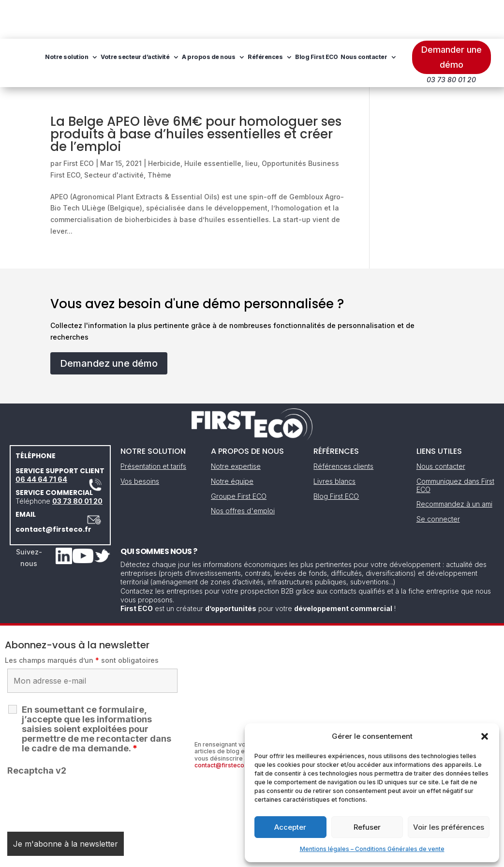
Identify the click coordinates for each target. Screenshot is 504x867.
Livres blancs (334, 442)
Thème (159, 136)
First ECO (79, 125)
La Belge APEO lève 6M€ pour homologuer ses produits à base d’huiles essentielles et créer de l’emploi (196, 95)
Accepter (290, 827)
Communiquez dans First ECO (455, 447)
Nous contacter (173, 55)
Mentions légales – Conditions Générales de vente (372, 849)
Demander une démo (452, 18)
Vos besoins (140, 442)
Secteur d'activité (114, 136)
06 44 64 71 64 (41, 441)
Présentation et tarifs (153, 427)
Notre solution (126, 18)
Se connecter (438, 480)
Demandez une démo (109, 325)
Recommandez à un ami (454, 465)
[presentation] (81, 762)
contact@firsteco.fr (53, 491)
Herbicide (164, 125)
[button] (485, 736)
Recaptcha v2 (37, 732)
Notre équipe (232, 442)
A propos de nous (268, 18)
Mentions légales (203, 857)
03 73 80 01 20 (77, 462)
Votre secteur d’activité (194, 18)
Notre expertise (236, 427)
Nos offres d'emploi (243, 472)
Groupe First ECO (239, 457)
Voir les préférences (449, 827)
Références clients (343, 427)
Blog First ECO (126, 55)
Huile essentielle (213, 125)
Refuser (367, 827)
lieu (252, 125)
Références (325, 18)
